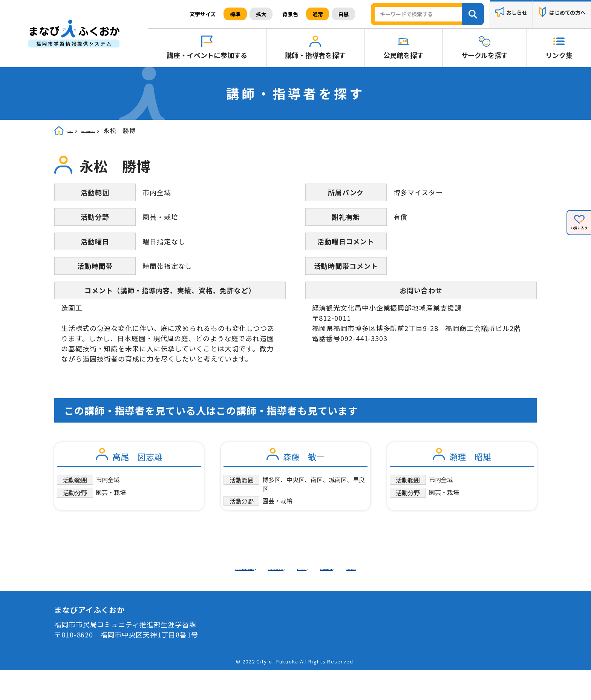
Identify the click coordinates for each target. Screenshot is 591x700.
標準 (235, 14)
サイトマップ (232, 595)
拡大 (261, 14)
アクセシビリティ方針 (345, 585)
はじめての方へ (567, 13)
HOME (77, 131)
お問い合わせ (359, 595)
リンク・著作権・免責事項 (253, 585)
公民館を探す (403, 55)
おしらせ (517, 13)
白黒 (343, 14)
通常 (318, 14)
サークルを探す (485, 55)
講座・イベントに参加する (207, 55)
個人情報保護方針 (295, 595)
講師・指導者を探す (315, 55)
